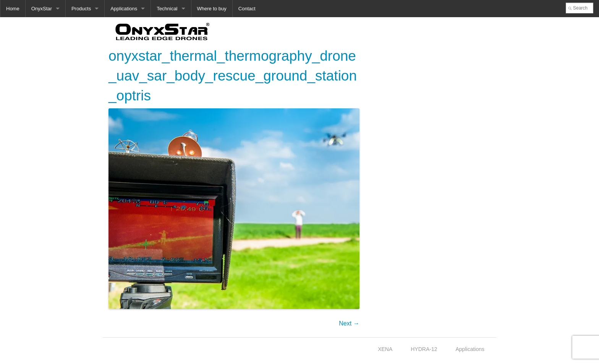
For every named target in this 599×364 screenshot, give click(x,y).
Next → (349, 323)
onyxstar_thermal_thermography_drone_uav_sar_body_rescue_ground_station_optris (233, 76)
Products (81, 9)
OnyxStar (42, 9)
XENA (385, 349)
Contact (247, 9)
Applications (124, 9)
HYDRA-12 (424, 349)
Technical (167, 9)
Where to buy (212, 9)
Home (13, 9)
